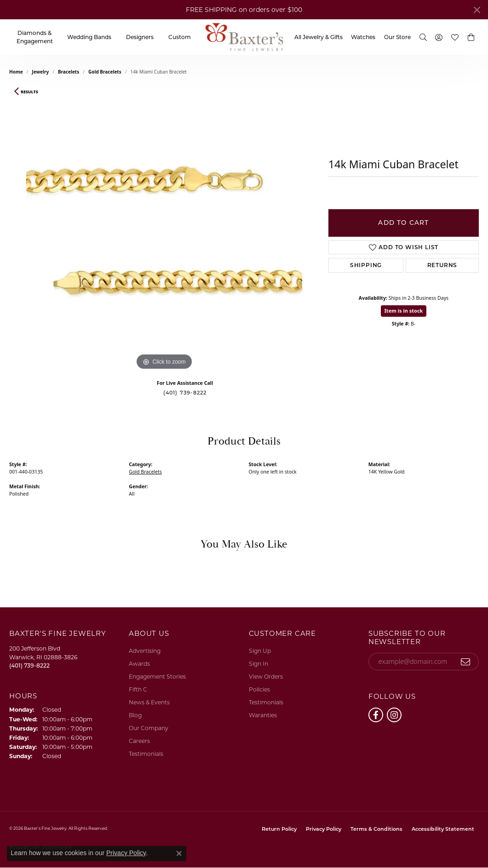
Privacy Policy (324, 829)
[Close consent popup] (179, 853)
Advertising (145, 651)
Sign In (258, 664)
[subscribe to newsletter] (466, 662)
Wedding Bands (89, 37)
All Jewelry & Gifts (319, 37)
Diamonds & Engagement (35, 37)
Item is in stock (404, 311)
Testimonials (146, 754)
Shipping (366, 265)
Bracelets (69, 72)
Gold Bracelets (105, 72)
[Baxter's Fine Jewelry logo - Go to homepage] (244, 37)
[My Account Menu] (439, 37)
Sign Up (260, 651)
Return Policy (279, 829)
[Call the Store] (29, 665)
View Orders (266, 677)
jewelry (40, 72)
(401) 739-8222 (185, 393)
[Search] (423, 37)
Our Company (149, 728)
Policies (259, 689)
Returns (442, 265)
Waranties (263, 715)
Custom (180, 37)
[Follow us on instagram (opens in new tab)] (394, 715)
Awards (139, 664)
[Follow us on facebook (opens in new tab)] (376, 715)
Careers (139, 741)
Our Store (397, 37)
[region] (164, 234)
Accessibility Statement (443, 829)
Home (16, 72)
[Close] (477, 10)
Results (29, 92)
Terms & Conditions (376, 829)
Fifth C (138, 689)
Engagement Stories (157, 677)
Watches (363, 37)
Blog (135, 715)
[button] (471, 37)
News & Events (149, 702)
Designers (140, 37)
